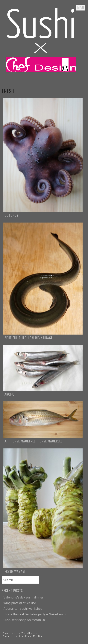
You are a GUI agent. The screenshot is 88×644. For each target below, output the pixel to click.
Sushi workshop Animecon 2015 (26, 620)
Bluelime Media (30, 636)
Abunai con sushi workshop (23, 609)
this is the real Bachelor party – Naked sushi (35, 614)
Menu (81, 8)
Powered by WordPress (20, 633)
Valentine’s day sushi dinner (23, 597)
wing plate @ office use (20, 603)
